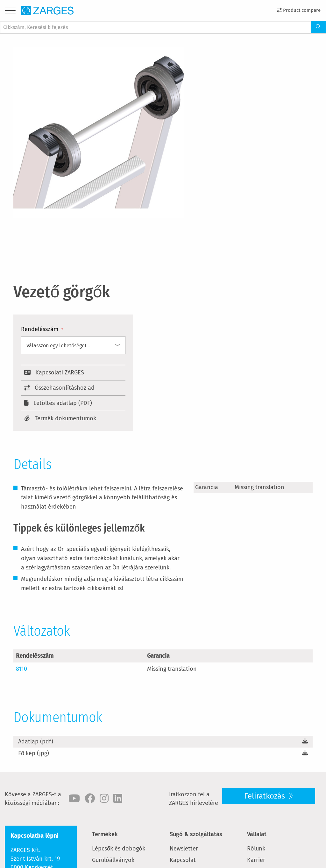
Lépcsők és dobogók (119, 849)
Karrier (256, 860)
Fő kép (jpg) (34, 753)
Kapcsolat (183, 860)
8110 (21, 669)
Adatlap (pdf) (36, 741)
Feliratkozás (266, 796)
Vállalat (257, 834)
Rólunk (256, 849)
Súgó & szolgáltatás (196, 834)
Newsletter (184, 849)
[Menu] (10, 12)
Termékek (105, 834)
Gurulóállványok (113, 860)
